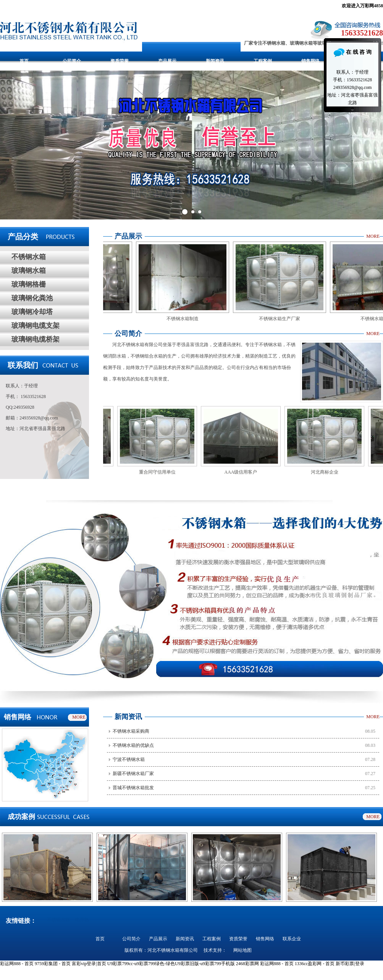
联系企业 (292, 939)
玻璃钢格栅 (29, 284)
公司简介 (72, 61)
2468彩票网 (247, 964)
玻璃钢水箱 (29, 271)
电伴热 (82, 920)
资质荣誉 (120, 61)
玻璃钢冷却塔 (32, 312)
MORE (373, 236)
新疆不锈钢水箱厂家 (133, 774)
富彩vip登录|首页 (89, 964)
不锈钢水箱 (29, 257)
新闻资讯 (215, 61)
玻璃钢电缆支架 (36, 326)
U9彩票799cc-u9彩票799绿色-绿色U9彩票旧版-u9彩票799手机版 (171, 964)
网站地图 (242, 950)
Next (373, 145)
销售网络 (310, 61)
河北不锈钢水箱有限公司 (173, 950)
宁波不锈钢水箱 (129, 759)
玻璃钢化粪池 (32, 298)
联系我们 (23, 365)
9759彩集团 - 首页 (53, 964)
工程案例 (263, 61)
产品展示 (167, 61)
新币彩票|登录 (350, 964)
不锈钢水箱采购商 (131, 731)
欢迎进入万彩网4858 (362, 6)
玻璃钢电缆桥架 (36, 339)
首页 (24, 61)
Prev (10, 145)
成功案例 (21, 817)
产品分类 (23, 237)
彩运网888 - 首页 (17, 964)
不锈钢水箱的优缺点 (133, 745)
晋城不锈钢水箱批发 (133, 788)
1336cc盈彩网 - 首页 (315, 964)
